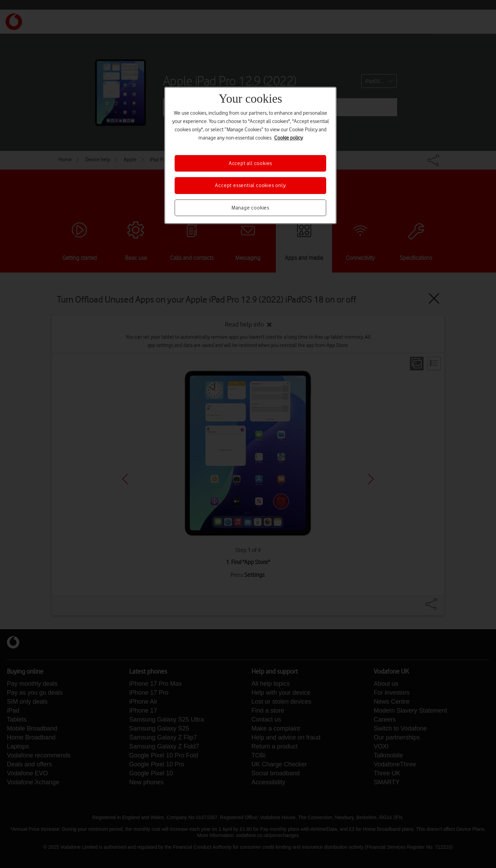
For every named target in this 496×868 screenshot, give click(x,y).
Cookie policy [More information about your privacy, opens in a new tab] (288, 138)
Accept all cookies (250, 163)
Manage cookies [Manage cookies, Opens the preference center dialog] (250, 208)
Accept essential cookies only (250, 185)
